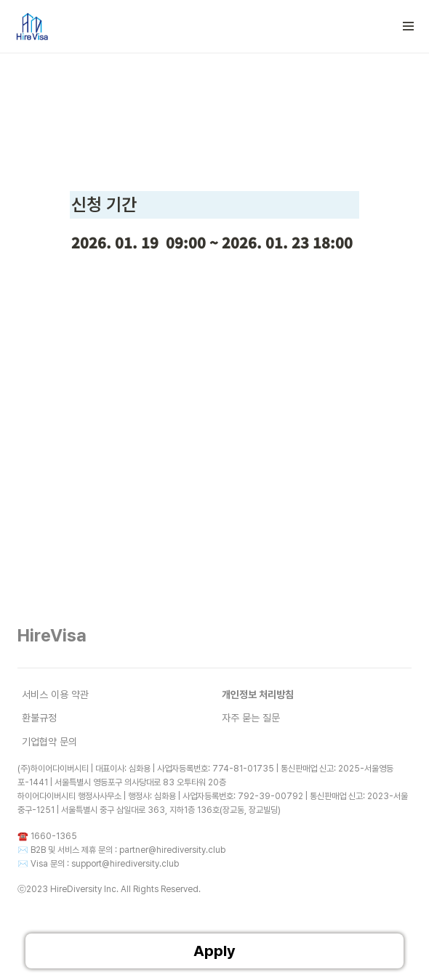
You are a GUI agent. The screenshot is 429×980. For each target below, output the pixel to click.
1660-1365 (54, 836)
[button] (409, 26)
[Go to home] (31, 26)
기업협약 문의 (49, 742)
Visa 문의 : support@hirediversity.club (105, 864)
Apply (214, 951)
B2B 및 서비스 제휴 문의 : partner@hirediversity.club (128, 850)
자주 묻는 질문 (251, 718)
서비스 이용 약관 (55, 694)
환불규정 (39, 718)
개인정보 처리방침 (258, 694)
